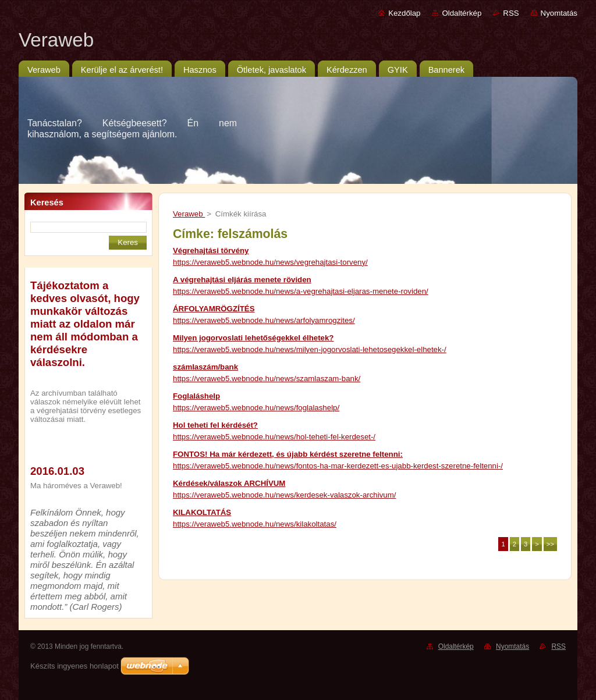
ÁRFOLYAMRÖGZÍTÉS (214, 309)
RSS (511, 13)
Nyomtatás (559, 13)
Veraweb (189, 214)
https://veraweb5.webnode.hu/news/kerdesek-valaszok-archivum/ (284, 495)
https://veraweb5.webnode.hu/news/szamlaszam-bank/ (267, 379)
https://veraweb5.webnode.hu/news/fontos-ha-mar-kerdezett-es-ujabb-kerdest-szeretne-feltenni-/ (338, 466)
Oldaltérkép (462, 13)
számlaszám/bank (205, 367)
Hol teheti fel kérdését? (215, 425)
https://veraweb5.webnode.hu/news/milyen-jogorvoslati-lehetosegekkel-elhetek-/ (310, 349)
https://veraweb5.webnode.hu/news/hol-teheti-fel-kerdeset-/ (274, 437)
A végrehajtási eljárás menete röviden (242, 280)
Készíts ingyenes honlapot (74, 666)
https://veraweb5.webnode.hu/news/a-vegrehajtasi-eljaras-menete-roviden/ (301, 291)
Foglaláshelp (196, 396)
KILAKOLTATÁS (202, 512)
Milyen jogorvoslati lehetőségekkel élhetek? (253, 338)
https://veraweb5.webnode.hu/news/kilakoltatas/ (255, 524)
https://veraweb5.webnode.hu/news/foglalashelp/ (256, 408)
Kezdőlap (404, 13)
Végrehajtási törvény (211, 250)
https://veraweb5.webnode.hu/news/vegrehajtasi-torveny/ (270, 262)
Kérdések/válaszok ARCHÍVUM (229, 483)
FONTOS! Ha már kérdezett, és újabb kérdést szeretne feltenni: (288, 454)
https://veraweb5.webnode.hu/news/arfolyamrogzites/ (264, 320)
